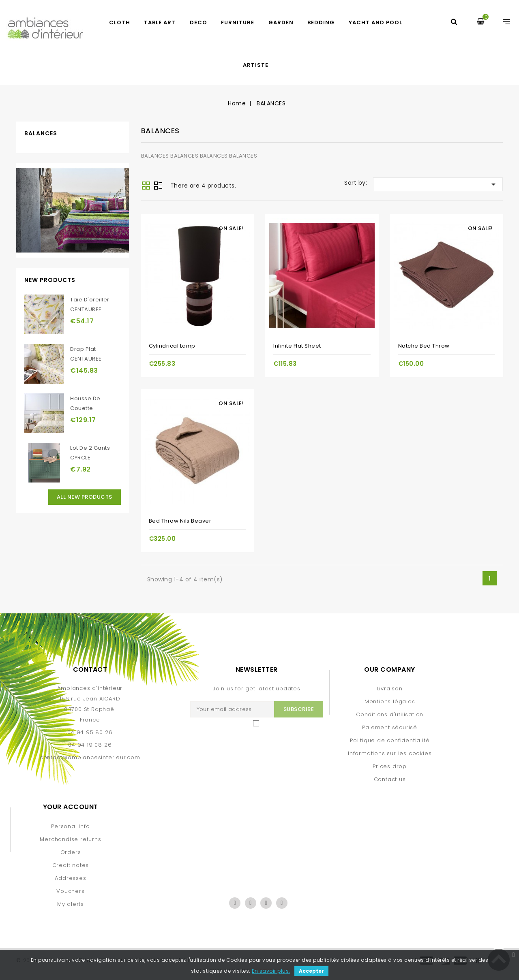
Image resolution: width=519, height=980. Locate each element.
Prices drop (390, 766)
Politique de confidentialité (390, 740)
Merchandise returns (70, 839)
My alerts (71, 904)
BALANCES (41, 133)
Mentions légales (390, 701)
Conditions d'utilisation (390, 714)
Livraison (390, 689)
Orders (71, 852)
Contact (90, 669)
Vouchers (70, 891)
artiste (256, 65)
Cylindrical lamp (172, 346)
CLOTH (120, 22)
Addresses (70, 878)
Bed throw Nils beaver (180, 521)
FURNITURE (238, 22)
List (158, 186)
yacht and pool (375, 22)
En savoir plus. (271, 971)
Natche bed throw (424, 346)
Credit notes (71, 865)
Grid (146, 186)
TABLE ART (160, 22)
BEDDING (321, 22)
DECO (198, 22)
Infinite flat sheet (297, 346)
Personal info (70, 826)
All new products (85, 497)
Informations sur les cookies (390, 753)
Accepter (311, 971)
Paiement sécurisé (390, 727)
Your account (71, 807)
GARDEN (281, 22)
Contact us (390, 779)
